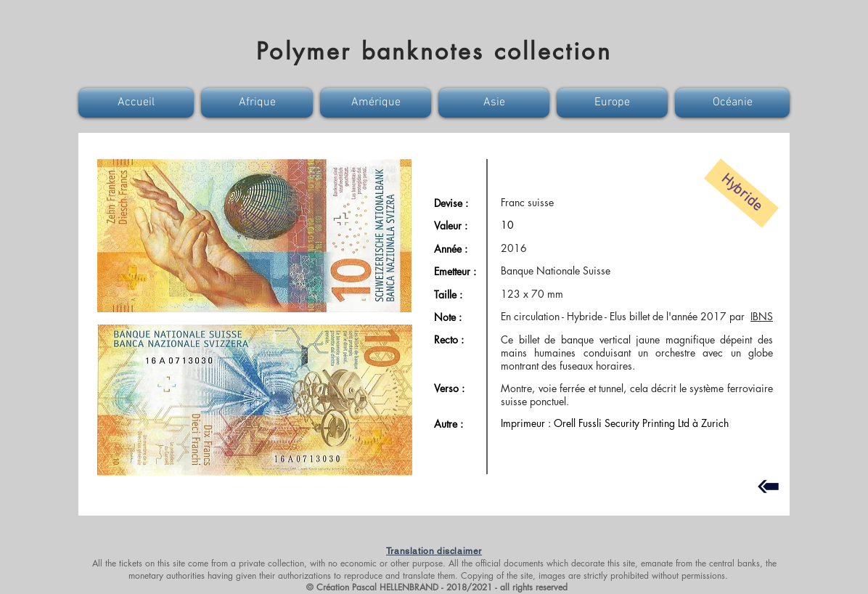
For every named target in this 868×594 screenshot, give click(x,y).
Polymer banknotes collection (434, 51)
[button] (138, 103)
